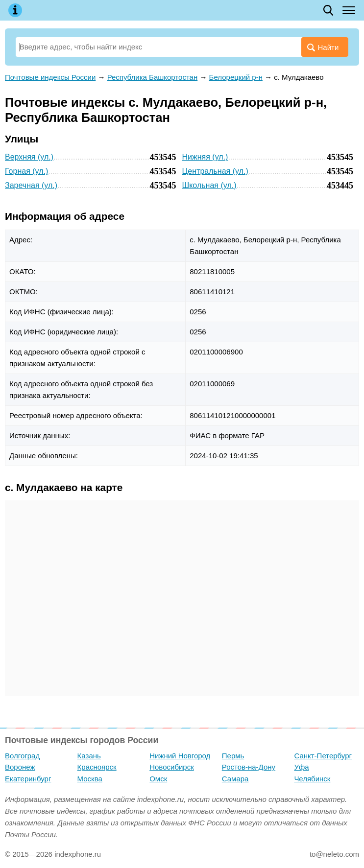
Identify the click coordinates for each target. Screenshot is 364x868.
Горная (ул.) (26, 171)
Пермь (233, 756)
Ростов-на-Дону (249, 767)
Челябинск (312, 779)
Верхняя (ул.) (29, 157)
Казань (89, 756)
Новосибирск (172, 767)
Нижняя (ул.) (205, 157)
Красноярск (97, 767)
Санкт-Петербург (323, 756)
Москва (90, 779)
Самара (235, 779)
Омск (158, 779)
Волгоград (22, 756)
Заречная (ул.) (31, 185)
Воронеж (20, 767)
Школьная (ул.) (209, 185)
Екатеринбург (28, 779)
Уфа (301, 767)
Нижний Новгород (180, 756)
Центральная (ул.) (215, 171)
